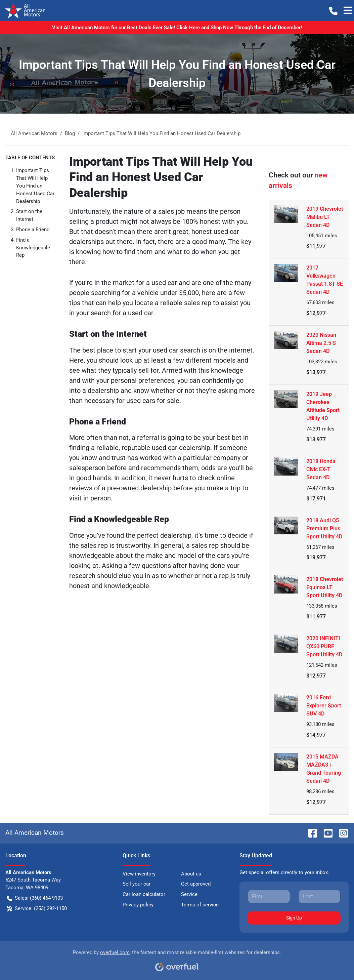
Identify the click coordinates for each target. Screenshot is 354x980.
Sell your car (137, 884)
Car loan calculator (144, 894)
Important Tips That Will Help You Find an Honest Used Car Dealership (35, 186)
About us (191, 874)
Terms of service (200, 905)
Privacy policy (138, 905)
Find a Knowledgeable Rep (33, 248)
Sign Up (294, 918)
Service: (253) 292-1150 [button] (37, 909)
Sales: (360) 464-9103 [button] (35, 898)
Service (189, 894)
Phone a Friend (33, 230)
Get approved (196, 884)
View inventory (139, 874)
